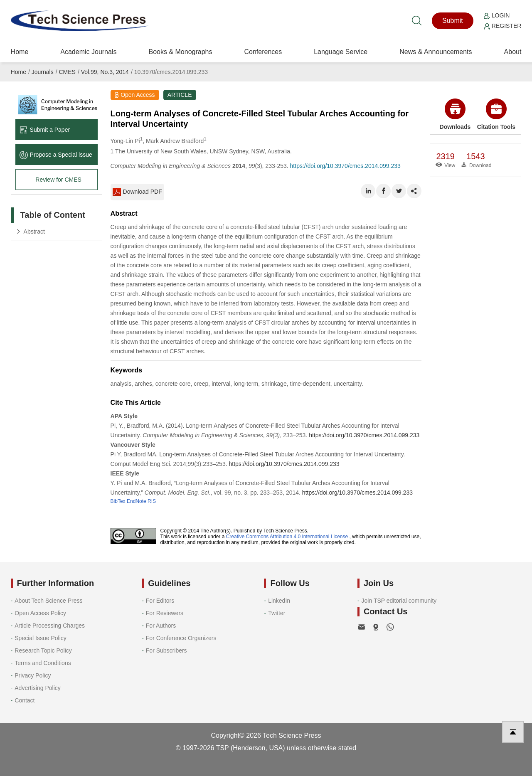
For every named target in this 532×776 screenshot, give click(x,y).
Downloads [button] (455, 114)
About (513, 52)
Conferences (263, 52)
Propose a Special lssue (56, 155)
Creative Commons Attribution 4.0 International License (287, 537)
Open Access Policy (40, 613)
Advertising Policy (38, 688)
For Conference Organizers (181, 638)
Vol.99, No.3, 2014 (105, 72)
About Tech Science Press (48, 601)
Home (20, 52)
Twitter (277, 613)
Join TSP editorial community (399, 601)
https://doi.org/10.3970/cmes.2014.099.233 (345, 166)
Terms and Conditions (43, 663)
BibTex (118, 501)
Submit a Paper (45, 130)
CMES (67, 72)
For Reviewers (165, 613)
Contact (25, 700)
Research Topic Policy (43, 650)
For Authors (161, 626)
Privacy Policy (33, 675)
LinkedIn (279, 601)
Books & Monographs (180, 52)
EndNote (137, 501)
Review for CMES (58, 180)
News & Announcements (436, 52)
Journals (43, 72)
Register (502, 26)
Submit (453, 21)
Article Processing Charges (50, 626)
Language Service (341, 52)
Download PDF (137, 192)
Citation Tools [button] (496, 114)
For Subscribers (166, 650)
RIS (152, 501)
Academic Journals (88, 52)
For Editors (160, 601)
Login (497, 15)
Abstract (34, 232)
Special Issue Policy (41, 638)
